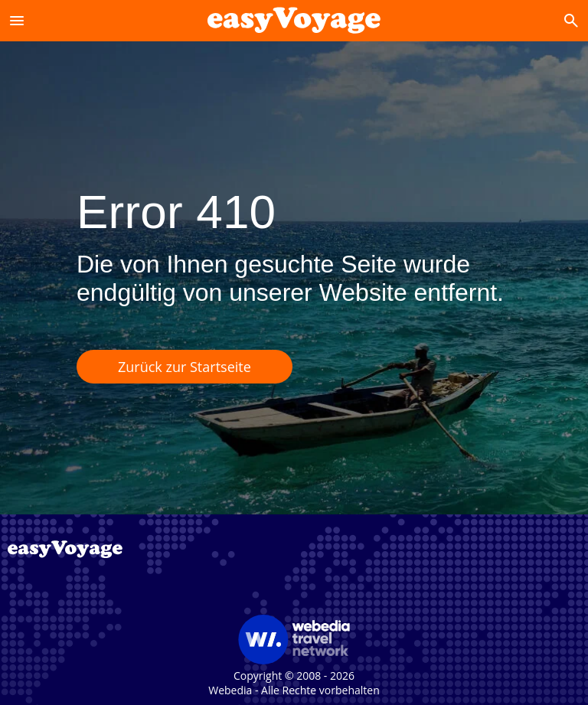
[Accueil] (294, 20)
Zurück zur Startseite (185, 367)
